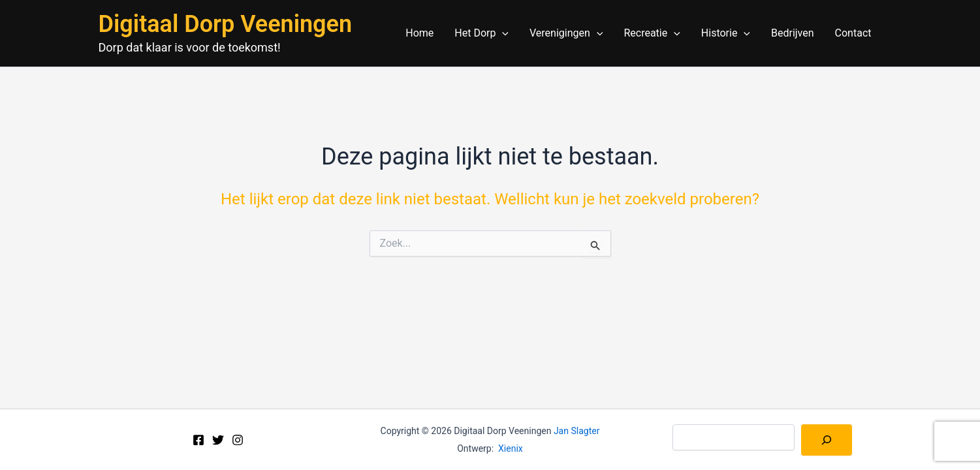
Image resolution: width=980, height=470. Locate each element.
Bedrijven (793, 33)
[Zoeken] (827, 440)
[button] (502, 33)
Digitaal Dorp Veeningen (226, 24)
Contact (853, 33)
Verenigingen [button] (566, 33)
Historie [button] (726, 33)
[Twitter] (218, 440)
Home (419, 33)
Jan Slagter (577, 431)
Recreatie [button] (652, 33)
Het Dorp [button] (482, 33)
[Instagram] (238, 440)
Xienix (511, 448)
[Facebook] (198, 440)
